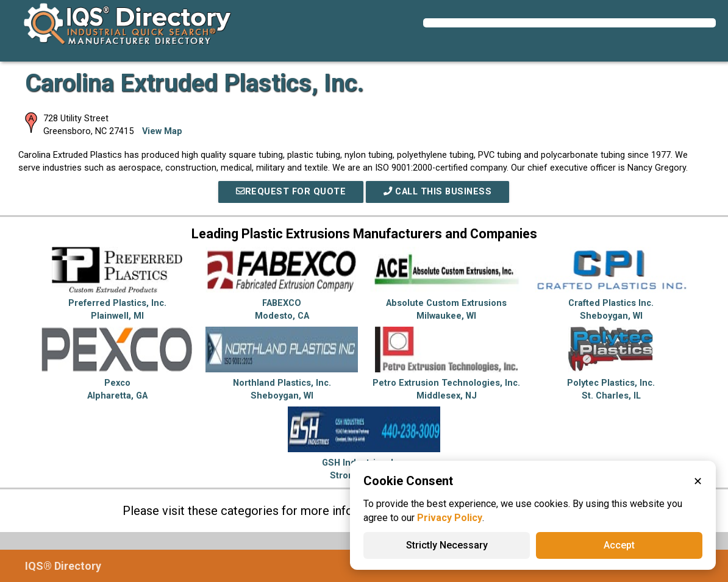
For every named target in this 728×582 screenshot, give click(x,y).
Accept (619, 545)
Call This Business (437, 192)
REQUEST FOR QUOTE (291, 192)
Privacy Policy (450, 518)
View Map (162, 131)
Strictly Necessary (447, 545)
